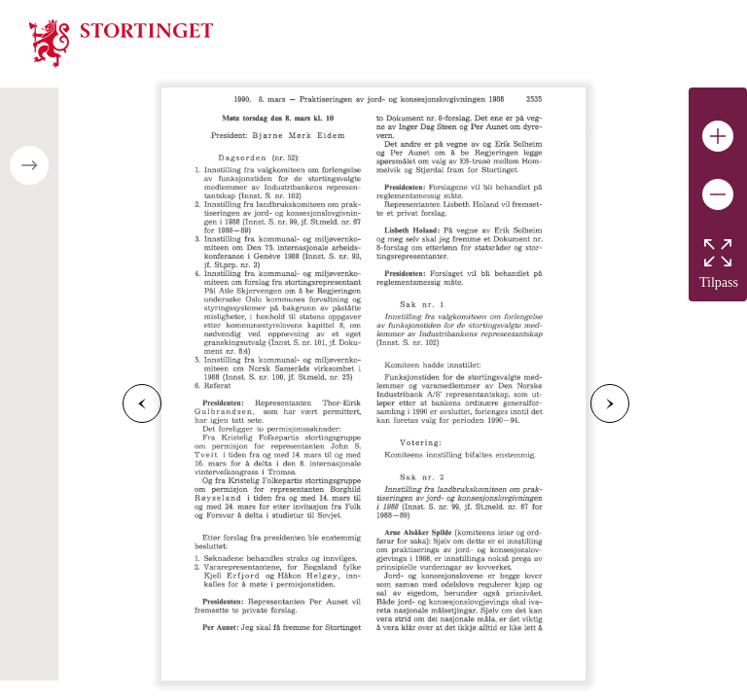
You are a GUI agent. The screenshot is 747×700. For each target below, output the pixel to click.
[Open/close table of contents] (29, 165)
